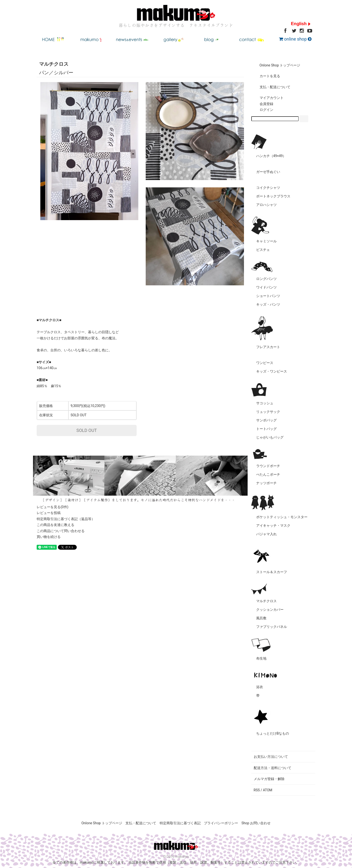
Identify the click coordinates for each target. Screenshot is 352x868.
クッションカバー (270, 610)
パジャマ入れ (266, 534)
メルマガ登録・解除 (269, 779)
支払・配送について (271, 87)
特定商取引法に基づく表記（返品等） (66, 519)
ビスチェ (263, 250)
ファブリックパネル (272, 627)
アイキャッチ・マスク (273, 525)
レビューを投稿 (49, 513)
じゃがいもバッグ (270, 437)
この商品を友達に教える (55, 525)
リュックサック (268, 412)
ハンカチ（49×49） (271, 156)
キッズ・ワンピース (272, 371)
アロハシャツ (266, 205)
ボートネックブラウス (273, 196)
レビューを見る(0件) (53, 507)
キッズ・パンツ (268, 304)
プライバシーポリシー (221, 823)
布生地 (261, 658)
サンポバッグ (266, 420)
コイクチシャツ (268, 188)
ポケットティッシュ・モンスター (282, 517)
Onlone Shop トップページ (276, 65)
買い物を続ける (49, 537)
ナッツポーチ (266, 483)
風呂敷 (261, 618)
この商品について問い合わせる (61, 531)
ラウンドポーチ (268, 466)
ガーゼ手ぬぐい (268, 172)
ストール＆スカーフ (272, 572)
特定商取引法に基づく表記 (180, 823)
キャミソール (266, 241)
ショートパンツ (268, 296)
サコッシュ (265, 403)
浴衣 (260, 687)
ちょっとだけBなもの (273, 733)
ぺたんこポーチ (268, 474)
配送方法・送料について (273, 768)
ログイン (263, 110)
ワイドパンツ (266, 287)
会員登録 (263, 104)
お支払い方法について (271, 757)
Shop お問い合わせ (256, 823)
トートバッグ (266, 429)
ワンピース (265, 363)
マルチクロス (266, 601)
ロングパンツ (266, 279)
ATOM (268, 790)
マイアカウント (268, 98)
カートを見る (266, 76)
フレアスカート (268, 347)
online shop (295, 39)
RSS (257, 790)
